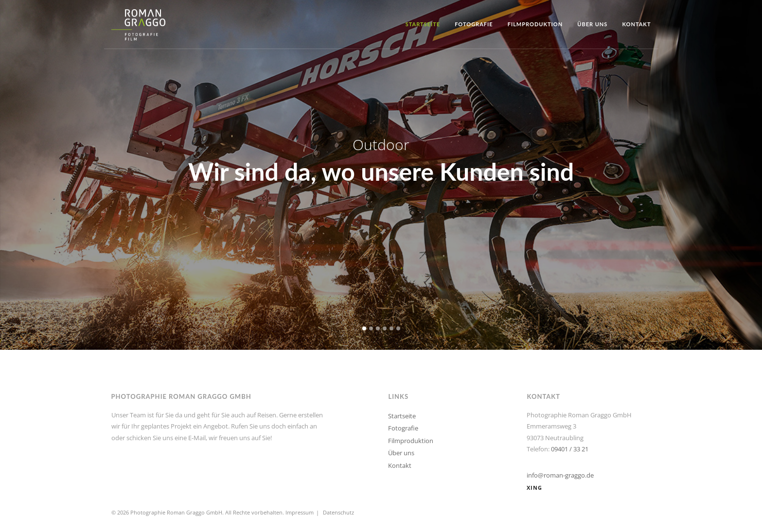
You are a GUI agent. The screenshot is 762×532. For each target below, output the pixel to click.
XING (534, 488)
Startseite (423, 24)
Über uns (592, 24)
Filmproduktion (535, 24)
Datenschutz (338, 512)
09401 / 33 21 (570, 449)
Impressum (300, 512)
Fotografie (474, 24)
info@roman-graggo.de (560, 475)
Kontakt (636, 24)
